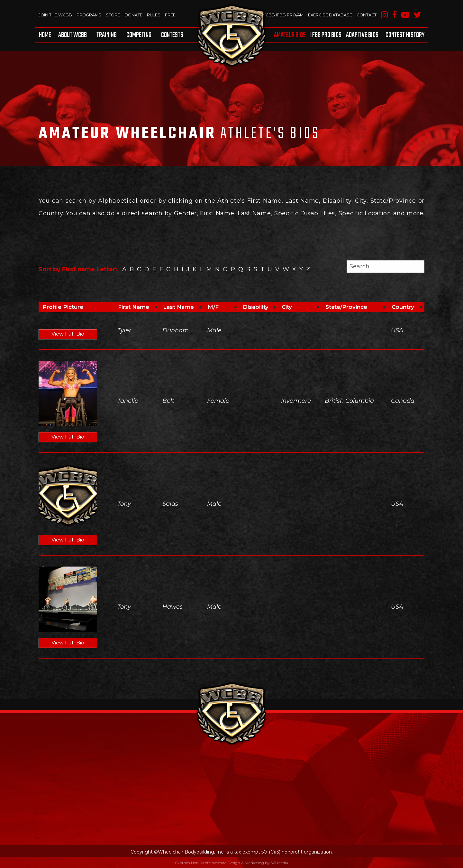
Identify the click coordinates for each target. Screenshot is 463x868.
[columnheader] (137, 307)
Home (45, 35)
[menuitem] (46, 35)
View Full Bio (68, 334)
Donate (135, 15)
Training (107, 35)
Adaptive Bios (362, 35)
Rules (156, 15)
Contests (172, 35)
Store (114, 15)
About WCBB (73, 35)
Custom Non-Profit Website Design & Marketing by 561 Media (232, 863)
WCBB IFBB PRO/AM (280, 15)
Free (172, 15)
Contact (366, 15)
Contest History (405, 35)
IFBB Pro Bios (326, 35)
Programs (90, 15)
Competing (139, 35)
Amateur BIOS (290, 35)
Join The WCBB (56, 15)
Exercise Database (329, 15)
